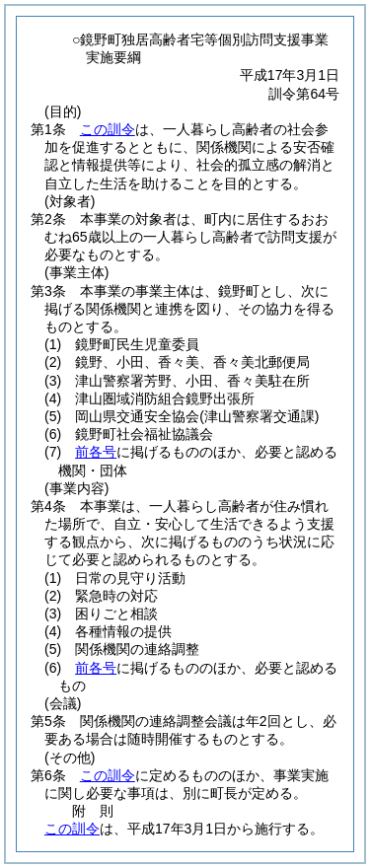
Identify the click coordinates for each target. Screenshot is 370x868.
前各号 (96, 452)
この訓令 (108, 129)
